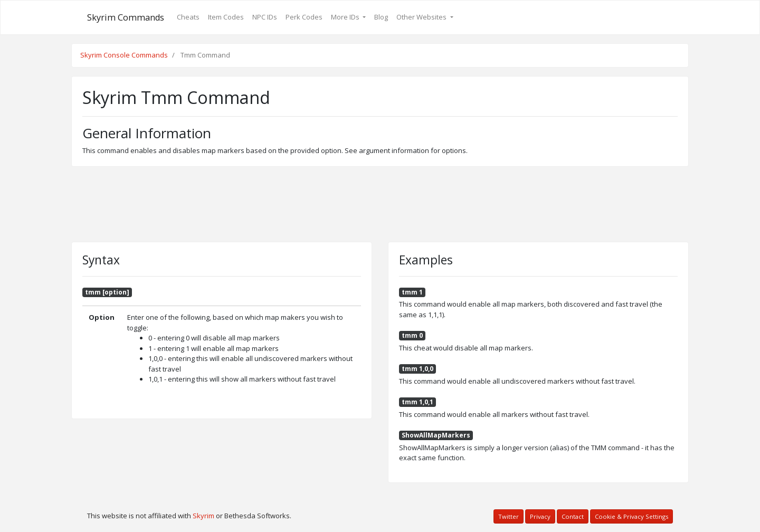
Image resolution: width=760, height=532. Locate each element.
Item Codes (226, 17)
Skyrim (203, 516)
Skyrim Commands (126, 17)
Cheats (188, 17)
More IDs (346, 17)
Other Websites (422, 17)
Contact (573, 516)
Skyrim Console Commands (124, 55)
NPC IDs (265, 17)
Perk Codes (304, 17)
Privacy (540, 516)
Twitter (509, 516)
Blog (381, 17)
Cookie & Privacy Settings (631, 516)
